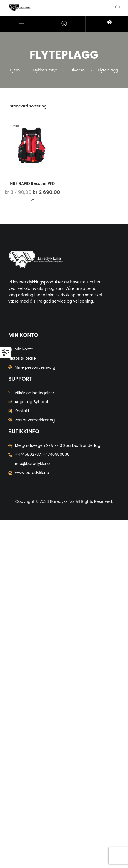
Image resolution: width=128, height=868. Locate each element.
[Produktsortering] (64, 106)
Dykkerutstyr (45, 70)
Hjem (15, 70)
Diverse (77, 70)
